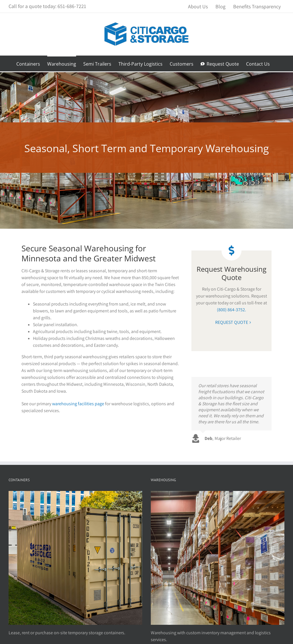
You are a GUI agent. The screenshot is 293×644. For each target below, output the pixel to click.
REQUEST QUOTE (232, 322)
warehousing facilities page (78, 404)
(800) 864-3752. (231, 310)
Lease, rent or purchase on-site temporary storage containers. (67, 633)
